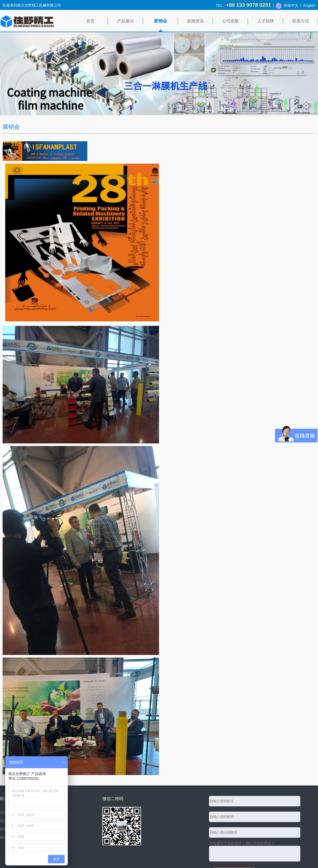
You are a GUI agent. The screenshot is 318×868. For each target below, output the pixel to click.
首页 (90, 21)
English (309, 5)
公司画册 (230, 21)
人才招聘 (266, 21)
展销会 (160, 21)
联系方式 (301, 21)
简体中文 (291, 5)
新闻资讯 (195, 21)
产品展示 (125, 21)
